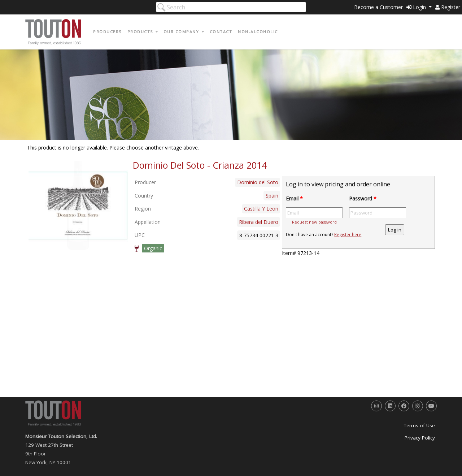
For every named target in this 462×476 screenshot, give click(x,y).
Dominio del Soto (258, 182)
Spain (272, 196)
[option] (78, 205)
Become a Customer (378, 7)
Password (363, 198)
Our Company (182, 32)
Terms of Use (419, 425)
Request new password (314, 222)
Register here (348, 235)
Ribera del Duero (259, 222)
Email (294, 198)
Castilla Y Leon (261, 209)
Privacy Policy (420, 438)
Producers (107, 32)
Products (141, 32)
